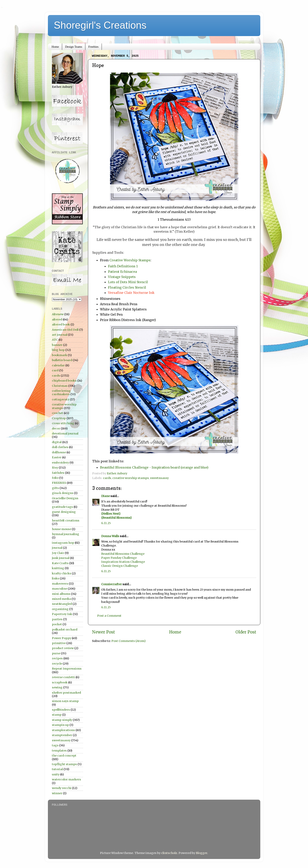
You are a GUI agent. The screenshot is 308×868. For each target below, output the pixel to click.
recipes (57, 658)
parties (57, 619)
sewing (57, 687)
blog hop (58, 350)
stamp (57, 715)
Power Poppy (62, 638)
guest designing (64, 512)
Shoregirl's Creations (100, 25)
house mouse (62, 529)
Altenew (58, 314)
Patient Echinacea (122, 272)
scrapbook (60, 682)
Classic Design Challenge (120, 566)
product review (63, 648)
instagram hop (63, 543)
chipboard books (64, 381)
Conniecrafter (112, 584)
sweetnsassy (159, 478)
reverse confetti (63, 677)
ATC (55, 340)
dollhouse (59, 452)
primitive (59, 643)
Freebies (93, 47)
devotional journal (65, 433)
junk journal (61, 558)
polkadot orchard (65, 630)
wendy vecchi (62, 788)
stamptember (62, 735)
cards (107, 478)
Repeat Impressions (67, 669)
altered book (61, 324)
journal (57, 548)
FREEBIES (59, 483)
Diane (106, 496)
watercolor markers (66, 779)
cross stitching (63, 423)
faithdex (58, 473)
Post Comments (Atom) (129, 641)
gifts (55, 488)
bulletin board (62, 360)
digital (57, 442)
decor (56, 428)
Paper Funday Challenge (119, 558)
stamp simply (62, 720)
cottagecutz (61, 399)
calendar (58, 365)
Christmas (60, 386)
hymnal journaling (66, 534)
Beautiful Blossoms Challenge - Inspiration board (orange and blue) (154, 467)
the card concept (64, 756)
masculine (60, 589)
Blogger (201, 853)
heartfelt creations (66, 520)
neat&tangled (62, 604)
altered (57, 319)
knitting (58, 568)
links (56, 578)
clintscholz (169, 853)
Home (55, 47)
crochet (58, 413)
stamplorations (63, 730)
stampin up (60, 725)
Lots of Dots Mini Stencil (128, 282)
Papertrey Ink (62, 614)
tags (55, 745)
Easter (57, 457)
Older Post (246, 632)
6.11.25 (106, 523)
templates (59, 751)
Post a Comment (109, 616)
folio (55, 478)
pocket (57, 624)
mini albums (61, 594)
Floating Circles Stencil (127, 287)
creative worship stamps (131, 478)
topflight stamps (64, 764)
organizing (60, 609)
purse (56, 653)
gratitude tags (62, 507)
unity (56, 774)
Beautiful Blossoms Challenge (123, 554)
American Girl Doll (65, 330)
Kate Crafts (60, 563)
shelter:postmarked (66, 693)
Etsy (55, 468)
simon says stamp (65, 701)
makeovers (60, 584)
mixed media (61, 599)
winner (57, 793)
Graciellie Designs (65, 498)
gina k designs (63, 493)
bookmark (60, 355)
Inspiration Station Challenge (123, 562)
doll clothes (60, 447)
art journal (60, 335)
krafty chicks (62, 573)
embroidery (60, 463)
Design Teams (74, 47)
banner (57, 345)
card (55, 370)
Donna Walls (110, 536)
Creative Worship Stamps (130, 260)
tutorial (57, 769)
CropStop (59, 418)
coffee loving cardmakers (61, 393)
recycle (57, 664)
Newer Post (104, 632)
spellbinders (61, 710)
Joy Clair (58, 553)
